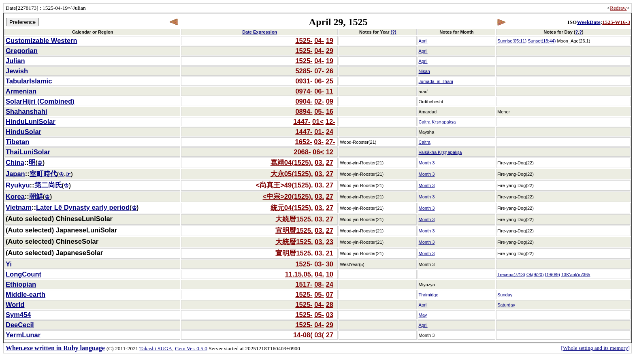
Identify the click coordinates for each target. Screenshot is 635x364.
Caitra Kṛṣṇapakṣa (437, 122)
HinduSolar (23, 132)
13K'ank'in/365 (576, 275)
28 (330, 304)
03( (319, 335)
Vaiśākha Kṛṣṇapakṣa (440, 152)
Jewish (17, 71)
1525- (304, 40)
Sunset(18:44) (542, 41)
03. (319, 162)
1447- (302, 121)
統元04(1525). (292, 208)
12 (330, 152)
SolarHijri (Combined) (40, 101)
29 (330, 51)
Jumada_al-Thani (436, 81)
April (423, 41)
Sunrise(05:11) (512, 41)
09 (330, 101)
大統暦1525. (294, 219)
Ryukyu (18, 185)
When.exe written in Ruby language (55, 348)
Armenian (21, 91)
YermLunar (23, 335)
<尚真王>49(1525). (284, 185)
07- (319, 71)
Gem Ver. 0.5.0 (191, 348)
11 (330, 91)
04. (319, 274)
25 (330, 81)
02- (319, 101)
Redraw (618, 8)
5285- (304, 71)
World (15, 304)
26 (330, 71)
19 (330, 40)
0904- (304, 101)
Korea (15, 196)
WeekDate (588, 22)
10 (330, 274)
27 (330, 162)
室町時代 (43, 174)
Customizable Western (42, 40)
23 (330, 242)
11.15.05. (299, 274)
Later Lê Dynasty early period (83, 207)
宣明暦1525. (294, 230)
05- (319, 111)
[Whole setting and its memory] (595, 348)
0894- (304, 111)
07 (330, 294)
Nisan (424, 71)
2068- (302, 152)
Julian (15, 61)
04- (319, 40)
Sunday (505, 295)
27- (330, 142)
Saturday (506, 305)
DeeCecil (20, 325)
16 (330, 111)
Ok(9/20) (535, 275)
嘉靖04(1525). (292, 162)
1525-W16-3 (616, 22)
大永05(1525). (292, 174)
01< (318, 121)
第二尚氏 (48, 185)
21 (330, 253)
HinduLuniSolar (31, 121)
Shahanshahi (27, 111)
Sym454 (18, 315)
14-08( (303, 335)
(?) (394, 32)
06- (319, 81)
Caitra (425, 142)
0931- (304, 81)
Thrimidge (429, 295)
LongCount (23, 274)
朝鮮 (36, 196)
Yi (9, 264)
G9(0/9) (553, 275)
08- (319, 284)
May (423, 315)
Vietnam (19, 207)
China (15, 162)
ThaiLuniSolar (28, 152)
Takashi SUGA (156, 348)
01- (319, 132)
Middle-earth (26, 294)
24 (330, 132)
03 (330, 315)
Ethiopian (21, 284)
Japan (15, 174)
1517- (304, 284)
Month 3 (427, 163)
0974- (304, 91)
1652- (303, 142)
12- (330, 121)
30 (330, 264)
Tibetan (17, 142)
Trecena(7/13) (511, 275)
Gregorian (22, 51)
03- (319, 142)
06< (318, 152)
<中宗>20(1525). (288, 196)
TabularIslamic (29, 81)
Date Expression (260, 32)
